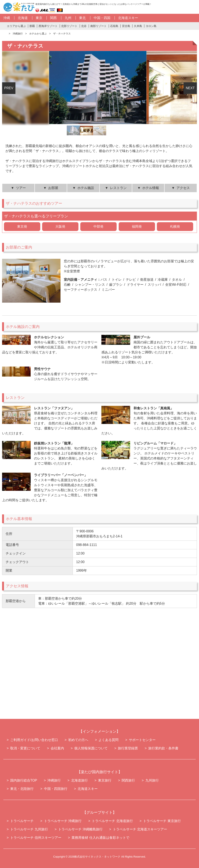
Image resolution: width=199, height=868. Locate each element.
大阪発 (60, 227)
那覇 (32, 26)
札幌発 (175, 227)
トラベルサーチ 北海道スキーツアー (140, 829)
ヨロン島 (151, 26)
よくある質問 (108, 740)
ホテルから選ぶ (38, 34)
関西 (53, 18)
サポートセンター (142, 740)
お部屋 (53, 188)
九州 (68, 18)
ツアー (21, 188)
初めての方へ (78, 740)
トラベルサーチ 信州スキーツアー (36, 838)
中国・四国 (102, 18)
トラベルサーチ (22, 821)
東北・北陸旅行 (22, 789)
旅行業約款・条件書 (163, 748)
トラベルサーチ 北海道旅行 (112, 821)
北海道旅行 (79, 780)
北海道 (23, 18)
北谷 (84, 26)
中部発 (98, 227)
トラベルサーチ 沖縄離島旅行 (80, 829)
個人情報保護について (91, 748)
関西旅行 (128, 780)
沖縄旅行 (18, 34)
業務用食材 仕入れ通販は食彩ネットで (100, 838)
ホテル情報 (151, 188)
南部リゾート (98, 26)
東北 (82, 18)
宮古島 (126, 26)
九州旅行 (152, 780)
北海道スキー (128, 18)
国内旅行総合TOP (24, 780)
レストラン (118, 188)
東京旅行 (105, 780)
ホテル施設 (86, 188)
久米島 (138, 26)
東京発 (22, 227)
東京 (39, 18)
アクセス (183, 188)
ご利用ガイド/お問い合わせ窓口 (34, 740)
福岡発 (137, 227)
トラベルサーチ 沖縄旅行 (63, 821)
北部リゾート (69, 26)
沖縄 (7, 18)
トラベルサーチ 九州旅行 (29, 829)
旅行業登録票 (128, 748)
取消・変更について (25, 748)
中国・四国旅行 (56, 789)
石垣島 (114, 26)
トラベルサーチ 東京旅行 (162, 821)
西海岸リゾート (48, 26)
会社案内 (57, 748)
